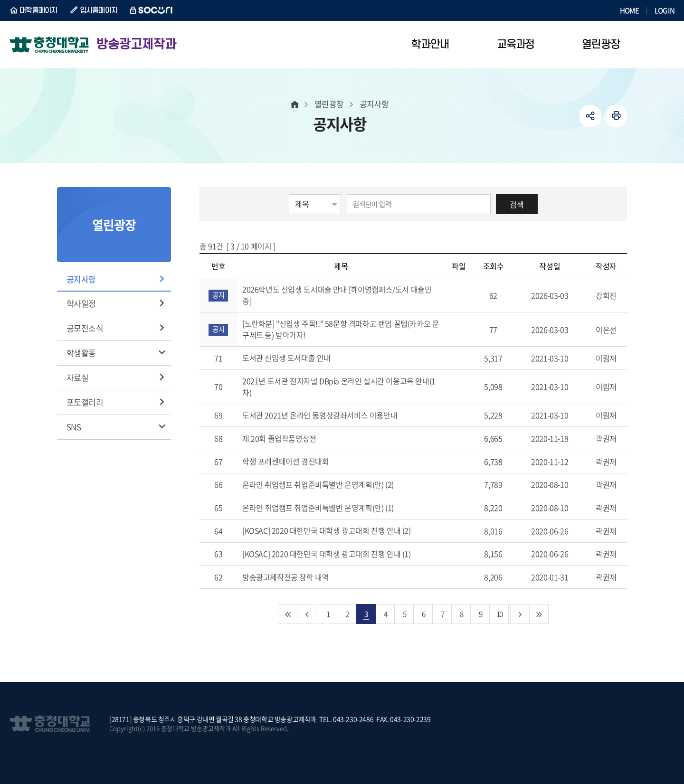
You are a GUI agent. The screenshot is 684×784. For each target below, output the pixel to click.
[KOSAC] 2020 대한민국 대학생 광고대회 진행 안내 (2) (337, 530)
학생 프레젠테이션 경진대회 (297, 461)
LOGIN (665, 10)
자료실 (77, 377)
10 (499, 614)
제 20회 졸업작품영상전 (290, 438)
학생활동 (81, 353)
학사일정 (81, 303)
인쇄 (616, 116)
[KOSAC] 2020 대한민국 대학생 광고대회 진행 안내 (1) (337, 554)
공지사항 (81, 279)
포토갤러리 (85, 402)
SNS (74, 427)
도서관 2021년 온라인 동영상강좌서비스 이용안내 (331, 415)
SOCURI (152, 10)
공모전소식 (85, 328)
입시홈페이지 (99, 10)
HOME (629, 10)
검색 (517, 204)
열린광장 (329, 104)
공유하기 (590, 116)
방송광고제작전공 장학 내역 (297, 577)
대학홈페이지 (38, 10)
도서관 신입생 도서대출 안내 (298, 358)
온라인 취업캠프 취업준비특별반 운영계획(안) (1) (329, 508)
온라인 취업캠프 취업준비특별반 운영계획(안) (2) (329, 484)
